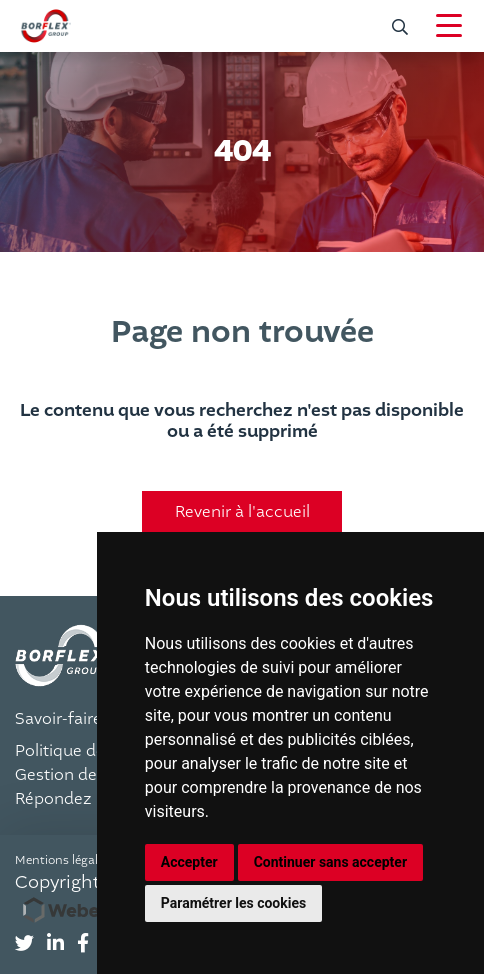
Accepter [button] (189, 862)
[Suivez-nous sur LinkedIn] (55, 943)
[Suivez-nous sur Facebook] (83, 943)
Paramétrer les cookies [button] (233, 903)
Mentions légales (62, 860)
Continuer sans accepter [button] (330, 862)
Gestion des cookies (91, 775)
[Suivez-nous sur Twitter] (24, 943)
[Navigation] (449, 26)
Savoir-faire (58, 719)
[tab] (24, 944)
